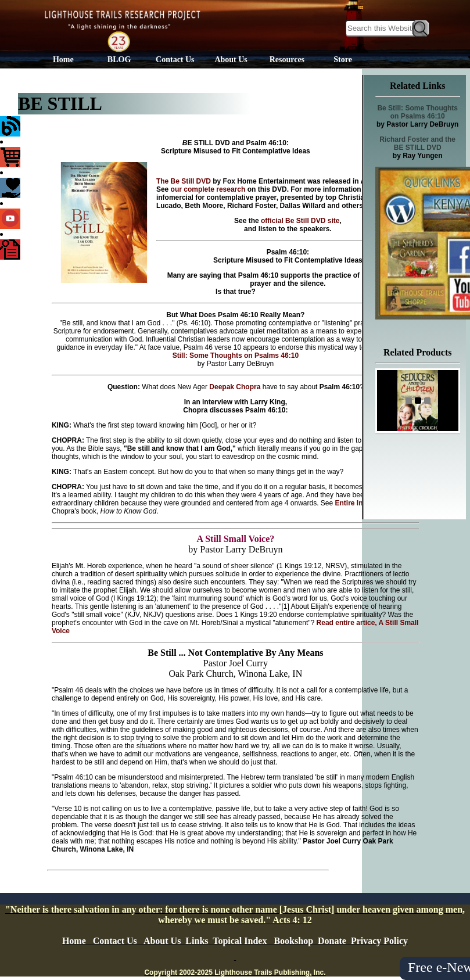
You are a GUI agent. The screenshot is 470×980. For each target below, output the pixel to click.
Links (197, 941)
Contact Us (175, 60)
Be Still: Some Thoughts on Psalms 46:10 (417, 112)
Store (343, 60)
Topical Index (240, 941)
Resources (287, 60)
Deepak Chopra (235, 387)
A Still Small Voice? (235, 539)
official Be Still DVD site (299, 221)
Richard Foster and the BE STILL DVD (417, 143)
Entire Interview (361, 503)
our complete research (209, 189)
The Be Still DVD (184, 181)
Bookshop (293, 941)
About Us (231, 60)
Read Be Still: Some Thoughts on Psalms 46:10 (294, 351)
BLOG (119, 60)
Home (63, 60)
